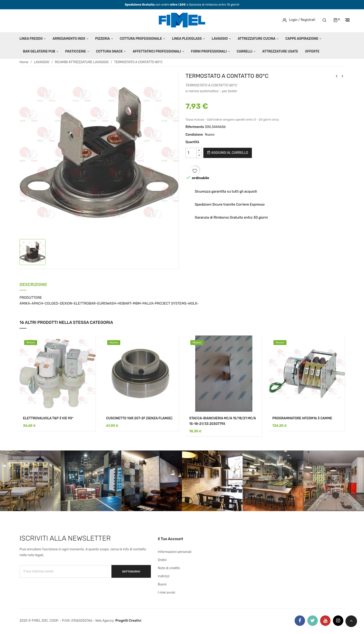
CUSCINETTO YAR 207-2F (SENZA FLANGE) (139, 418)
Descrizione (33, 285)
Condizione (194, 135)
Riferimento (195, 127)
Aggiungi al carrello (227, 153)
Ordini (162, 560)
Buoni (162, 584)
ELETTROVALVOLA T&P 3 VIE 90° (48, 418)
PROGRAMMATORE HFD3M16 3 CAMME (302, 418)
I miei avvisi (167, 593)
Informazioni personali (175, 552)
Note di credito (169, 568)
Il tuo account (171, 539)
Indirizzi (164, 576)
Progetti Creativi (128, 621)
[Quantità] (191, 153)
